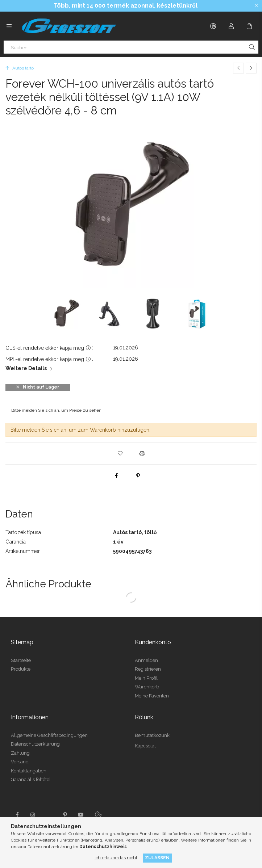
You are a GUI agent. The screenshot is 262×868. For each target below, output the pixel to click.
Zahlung (20, 753)
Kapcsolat (145, 746)
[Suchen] (131, 47)
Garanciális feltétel (31, 779)
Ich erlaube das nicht (116, 858)
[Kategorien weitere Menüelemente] (9, 26)
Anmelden (146, 660)
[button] (120, 453)
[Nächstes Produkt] (251, 68)
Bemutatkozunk (152, 735)
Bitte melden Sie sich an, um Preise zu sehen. (57, 410)
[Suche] (252, 47)
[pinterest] (138, 475)
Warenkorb (147, 687)
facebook (17, 815)
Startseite (21, 660)
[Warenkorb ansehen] (249, 26)
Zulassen (157, 858)
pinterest (65, 815)
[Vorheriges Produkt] (238, 68)
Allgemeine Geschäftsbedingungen (49, 735)
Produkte (21, 669)
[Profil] (231, 26)
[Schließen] (257, 5)
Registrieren (148, 669)
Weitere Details (26, 368)
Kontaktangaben (29, 771)
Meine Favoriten (152, 696)
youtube (81, 815)
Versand (20, 762)
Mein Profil (146, 678)
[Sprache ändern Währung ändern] (213, 26)
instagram (33, 815)
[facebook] (116, 475)
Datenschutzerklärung (35, 744)
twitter (49, 815)
